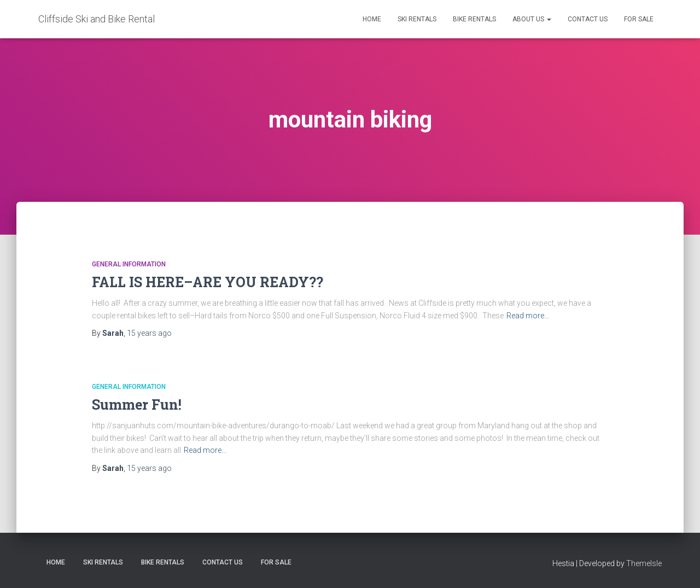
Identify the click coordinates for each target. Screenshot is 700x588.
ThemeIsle (644, 563)
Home (372, 19)
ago (149, 333)
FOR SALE (639, 19)
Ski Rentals (417, 19)
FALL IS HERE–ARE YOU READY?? (208, 282)
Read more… (528, 316)
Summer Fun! (137, 404)
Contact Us (588, 19)
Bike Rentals (474, 19)
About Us (532, 19)
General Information (129, 264)
